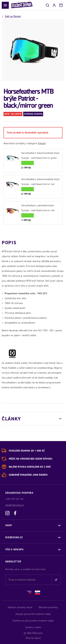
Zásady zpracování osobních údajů (33, 614)
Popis (9, 243)
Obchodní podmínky (48, 607)
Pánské (13, 16)
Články (11, 419)
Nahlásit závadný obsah (20, 607)
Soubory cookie (33, 627)
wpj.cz (38, 638)
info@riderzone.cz (15, 505)
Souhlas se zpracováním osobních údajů (33, 621)
